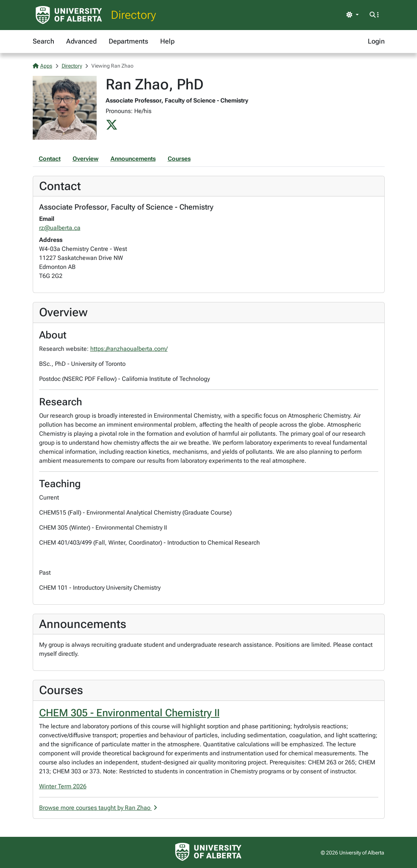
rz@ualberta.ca (60, 228)
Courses (179, 159)
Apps (42, 66)
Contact (50, 159)
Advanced (81, 41)
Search (43, 41)
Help (167, 41)
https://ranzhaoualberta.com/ (129, 349)
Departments (128, 41)
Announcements (133, 159)
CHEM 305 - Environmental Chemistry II (129, 713)
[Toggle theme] (352, 15)
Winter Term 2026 (63, 786)
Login (376, 41)
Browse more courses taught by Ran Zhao (98, 808)
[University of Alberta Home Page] (69, 15)
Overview (86, 159)
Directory (133, 15)
